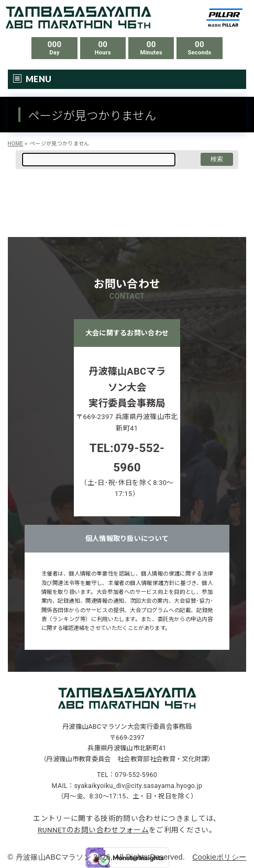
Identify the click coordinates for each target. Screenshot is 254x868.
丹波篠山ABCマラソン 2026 (63, 857)
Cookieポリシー (219, 857)
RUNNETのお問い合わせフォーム (93, 830)
